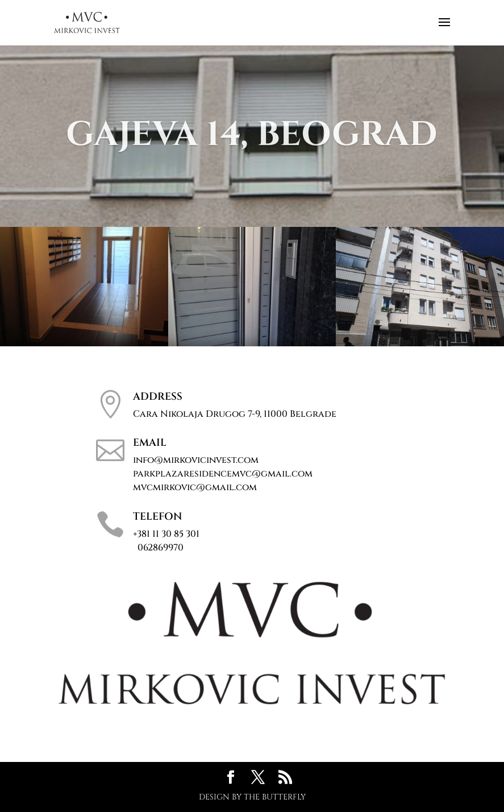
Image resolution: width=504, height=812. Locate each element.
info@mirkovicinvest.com (196, 460)
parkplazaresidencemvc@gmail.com (223, 474)
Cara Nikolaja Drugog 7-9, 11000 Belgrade (235, 414)
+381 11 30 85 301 (166, 541)
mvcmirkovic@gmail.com (195, 487)
